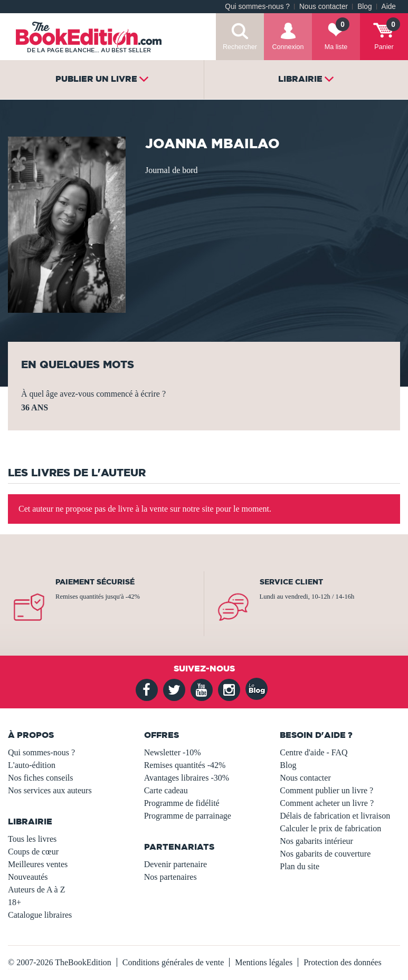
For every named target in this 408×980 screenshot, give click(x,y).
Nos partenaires (170, 877)
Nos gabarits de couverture (325, 854)
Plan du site (300, 866)
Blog (364, 7)
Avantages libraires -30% (187, 778)
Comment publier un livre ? (326, 790)
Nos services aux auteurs (50, 790)
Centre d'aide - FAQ (314, 752)
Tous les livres (32, 839)
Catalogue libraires (40, 915)
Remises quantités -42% (185, 765)
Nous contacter (324, 7)
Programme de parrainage (188, 816)
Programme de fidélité (182, 803)
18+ (15, 902)
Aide (389, 7)
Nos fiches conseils (41, 778)
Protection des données (343, 962)
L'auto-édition (32, 765)
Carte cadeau (166, 790)
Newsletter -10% (173, 752)
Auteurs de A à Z (36, 890)
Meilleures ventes (38, 864)
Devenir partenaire (175, 864)
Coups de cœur (33, 852)
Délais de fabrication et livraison (335, 816)
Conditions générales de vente (173, 962)
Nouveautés (28, 877)
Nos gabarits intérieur (316, 841)
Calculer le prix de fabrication (330, 828)
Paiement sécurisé (95, 582)
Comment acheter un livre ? (327, 803)
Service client (291, 582)
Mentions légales (264, 962)
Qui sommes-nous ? (257, 7)
